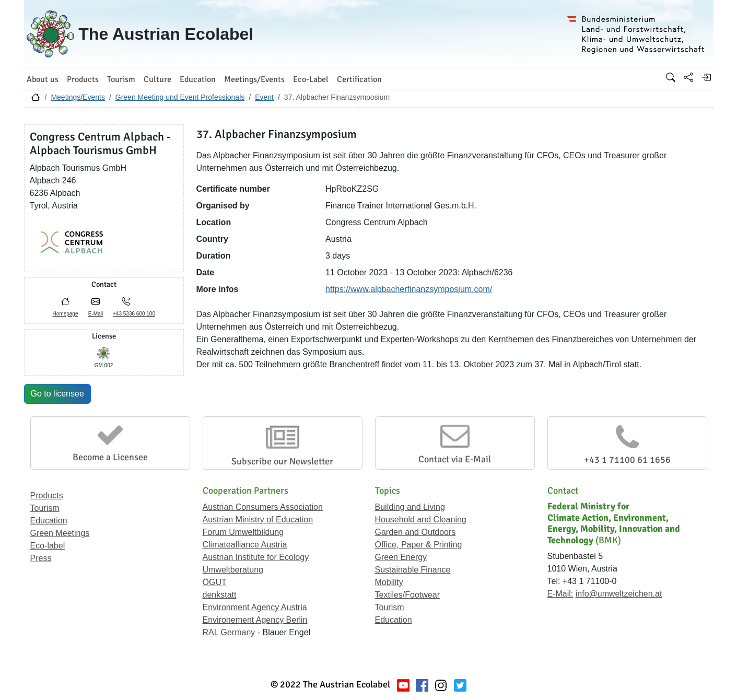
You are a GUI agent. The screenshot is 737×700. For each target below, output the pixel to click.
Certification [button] (359, 79)
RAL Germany (229, 632)
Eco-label (48, 546)
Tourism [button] (121, 79)
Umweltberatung (233, 570)
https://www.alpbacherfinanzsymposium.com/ (409, 289)
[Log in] (706, 77)
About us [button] (43, 79)
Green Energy (401, 557)
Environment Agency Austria (255, 607)
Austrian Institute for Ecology (256, 557)
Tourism (45, 508)
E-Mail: (560, 594)
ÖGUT (215, 582)
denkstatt (220, 595)
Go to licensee (57, 394)
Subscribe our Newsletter (282, 461)
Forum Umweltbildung (243, 532)
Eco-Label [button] (311, 79)
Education (49, 521)
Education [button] (198, 79)
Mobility (389, 582)
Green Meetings (60, 533)
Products (47, 495)
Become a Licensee (110, 457)
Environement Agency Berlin (255, 620)
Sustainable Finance (413, 570)
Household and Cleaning (421, 520)
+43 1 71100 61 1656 (627, 460)
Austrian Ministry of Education (258, 520)
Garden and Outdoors (416, 532)
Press (41, 558)
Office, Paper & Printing (419, 545)
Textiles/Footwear (408, 595)
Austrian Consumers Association (263, 507)
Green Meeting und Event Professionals (180, 97)
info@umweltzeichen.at (619, 594)
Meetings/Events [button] (254, 79)
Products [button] (83, 79)
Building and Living (410, 507)
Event (264, 97)
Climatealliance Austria (245, 545)
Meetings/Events (78, 97)
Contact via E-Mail (455, 459)
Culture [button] (157, 79)
